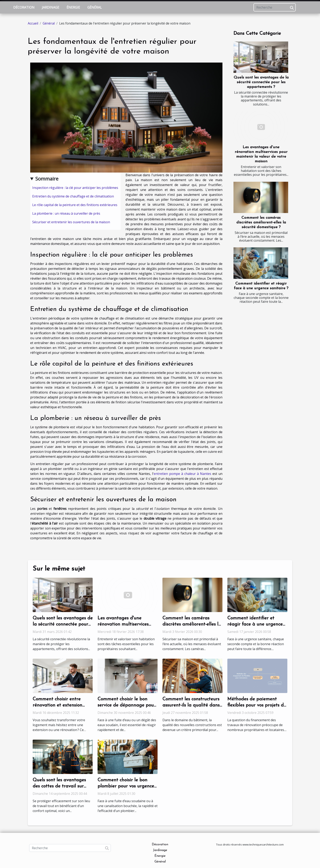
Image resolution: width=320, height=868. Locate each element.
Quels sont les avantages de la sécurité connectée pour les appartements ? (261, 82)
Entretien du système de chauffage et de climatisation (73, 196)
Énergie (73, 7)
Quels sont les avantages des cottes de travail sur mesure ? (59, 786)
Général (95, 7)
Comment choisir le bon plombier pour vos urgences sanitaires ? (127, 786)
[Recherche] (275, 7)
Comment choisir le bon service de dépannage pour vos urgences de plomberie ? (128, 705)
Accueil (33, 23)
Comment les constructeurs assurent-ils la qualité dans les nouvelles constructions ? (192, 705)
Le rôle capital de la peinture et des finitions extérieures (75, 205)
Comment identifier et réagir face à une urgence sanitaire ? (255, 624)
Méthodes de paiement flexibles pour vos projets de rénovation (257, 705)
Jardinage (51, 7)
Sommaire (47, 179)
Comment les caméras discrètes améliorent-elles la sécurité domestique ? (261, 223)
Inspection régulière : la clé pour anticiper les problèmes (75, 188)
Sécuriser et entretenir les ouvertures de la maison (71, 222)
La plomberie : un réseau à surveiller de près (66, 213)
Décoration (24, 7)
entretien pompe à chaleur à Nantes (182, 474)
